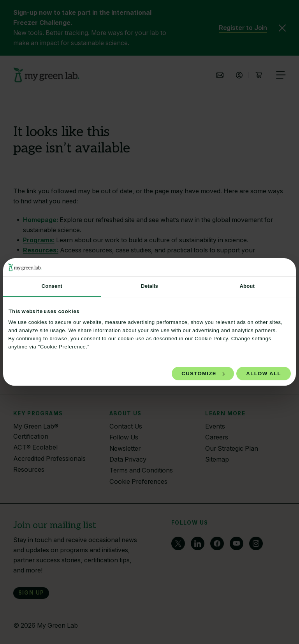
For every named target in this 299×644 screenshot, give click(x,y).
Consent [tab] (52, 286)
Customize (203, 374)
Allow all (263, 374)
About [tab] (247, 286)
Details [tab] (149, 286)
